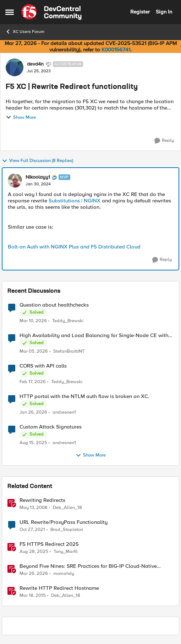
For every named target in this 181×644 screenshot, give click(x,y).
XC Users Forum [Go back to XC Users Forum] (25, 32)
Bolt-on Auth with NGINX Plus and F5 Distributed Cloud (74, 247)
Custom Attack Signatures (51, 427)
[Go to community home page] (51, 12)
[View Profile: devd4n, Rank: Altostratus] (15, 67)
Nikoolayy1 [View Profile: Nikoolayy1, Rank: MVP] (38, 177)
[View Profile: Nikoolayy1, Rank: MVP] (15, 180)
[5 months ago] (34, 352)
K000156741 (116, 50)
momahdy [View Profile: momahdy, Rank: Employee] (64, 574)
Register (140, 12)
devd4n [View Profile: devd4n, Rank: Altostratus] (35, 64)
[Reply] (164, 141)
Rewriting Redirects (42, 500)
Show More (21, 117)
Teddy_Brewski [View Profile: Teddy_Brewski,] (68, 321)
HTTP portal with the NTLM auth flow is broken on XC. (84, 396)
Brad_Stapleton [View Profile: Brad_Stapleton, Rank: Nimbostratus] (67, 530)
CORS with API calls (43, 366)
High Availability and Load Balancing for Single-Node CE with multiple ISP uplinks (94, 335)
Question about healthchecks (54, 305)
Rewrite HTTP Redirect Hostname (59, 588)
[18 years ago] (34, 508)
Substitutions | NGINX (75, 201)
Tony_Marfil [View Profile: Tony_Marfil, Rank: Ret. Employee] (66, 552)
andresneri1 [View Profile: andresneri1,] (64, 412)
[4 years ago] (32, 530)
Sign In (164, 12)
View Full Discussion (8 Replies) (37, 161)
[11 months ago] (33, 443)
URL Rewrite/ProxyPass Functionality (64, 522)
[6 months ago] (33, 413)
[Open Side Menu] (10, 12)
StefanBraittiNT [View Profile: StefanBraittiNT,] (69, 351)
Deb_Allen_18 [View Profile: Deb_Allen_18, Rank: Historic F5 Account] (67, 508)
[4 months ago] (33, 321)
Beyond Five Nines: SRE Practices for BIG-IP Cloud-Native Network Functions (88, 566)
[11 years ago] (33, 596)
